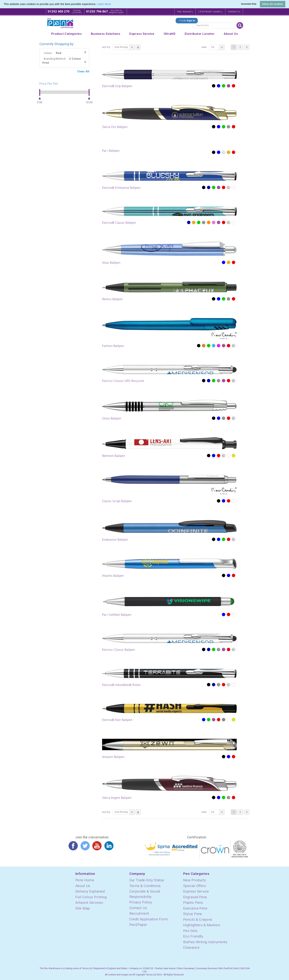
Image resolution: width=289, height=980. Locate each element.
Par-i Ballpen (111, 151)
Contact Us (234, 12)
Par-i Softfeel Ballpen (117, 615)
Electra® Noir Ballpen (117, 720)
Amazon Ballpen (113, 757)
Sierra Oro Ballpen (115, 127)
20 (218, 47)
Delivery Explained (90, 891)
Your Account (185, 12)
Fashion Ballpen (113, 346)
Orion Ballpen (112, 418)
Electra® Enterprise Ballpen (121, 188)
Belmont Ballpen (114, 456)
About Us (83, 886)
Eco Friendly (193, 936)
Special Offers (195, 886)
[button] (112, 4)
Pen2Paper (138, 925)
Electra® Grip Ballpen (117, 86)
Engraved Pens (195, 897)
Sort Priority (125, 47)
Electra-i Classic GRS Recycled (123, 381)
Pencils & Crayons (198, 920)
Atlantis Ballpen (113, 576)
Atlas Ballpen (111, 263)
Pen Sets (190, 931)
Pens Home (85, 880)
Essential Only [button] (249, 4)
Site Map (83, 908)
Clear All (83, 71)
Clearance (191, 947)
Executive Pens (195, 908)
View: (204, 47)
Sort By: (106, 47)
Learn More (104, 4)
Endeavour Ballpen (115, 540)
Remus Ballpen (113, 299)
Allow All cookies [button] (273, 4)
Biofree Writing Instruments (205, 942)
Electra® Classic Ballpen (119, 223)
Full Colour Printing (91, 897)
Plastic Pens (193, 903)
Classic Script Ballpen (117, 501)
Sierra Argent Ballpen (117, 798)
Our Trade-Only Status (147, 880)
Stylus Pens (193, 914)
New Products (195, 880)
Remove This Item (85, 52)
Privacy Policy (141, 902)
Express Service (196, 891)
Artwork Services (89, 903)
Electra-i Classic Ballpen (119, 650)
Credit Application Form (149, 919)
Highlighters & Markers (202, 925)
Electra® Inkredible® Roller (121, 685)
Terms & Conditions (145, 886)
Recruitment (139, 913)
